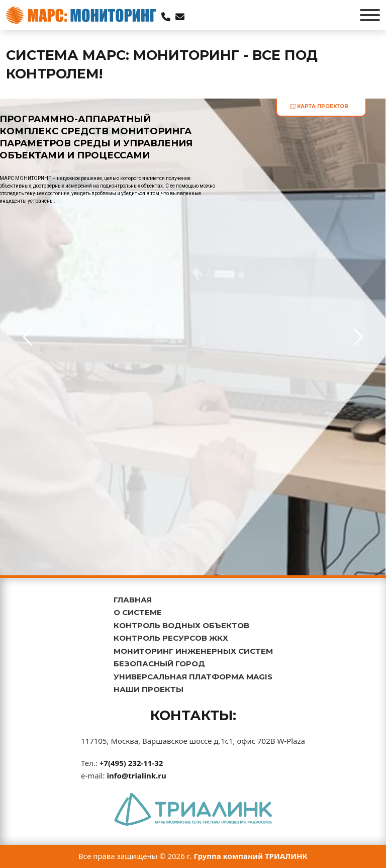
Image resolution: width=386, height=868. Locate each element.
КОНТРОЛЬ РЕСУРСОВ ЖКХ (171, 638)
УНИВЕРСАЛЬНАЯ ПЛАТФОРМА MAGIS (193, 677)
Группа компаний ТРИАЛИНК (251, 856)
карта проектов (319, 106)
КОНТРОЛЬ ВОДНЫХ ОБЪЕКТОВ (181, 625)
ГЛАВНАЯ (133, 600)
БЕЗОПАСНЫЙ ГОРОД (159, 664)
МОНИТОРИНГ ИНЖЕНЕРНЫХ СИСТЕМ (193, 651)
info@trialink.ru (136, 775)
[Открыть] (370, 15)
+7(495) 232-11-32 (131, 763)
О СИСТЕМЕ (138, 612)
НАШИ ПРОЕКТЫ (149, 689)
